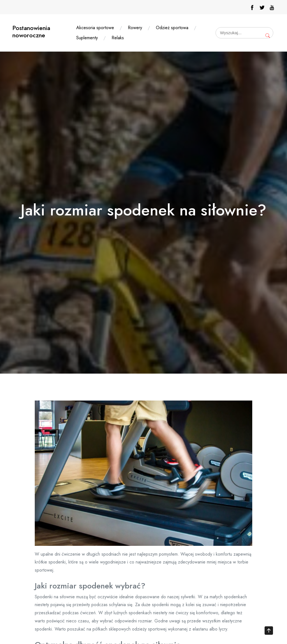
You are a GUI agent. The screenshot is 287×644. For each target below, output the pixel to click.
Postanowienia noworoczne (31, 32)
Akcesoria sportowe (95, 28)
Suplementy (87, 38)
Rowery (135, 28)
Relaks (118, 38)
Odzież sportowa (172, 28)
